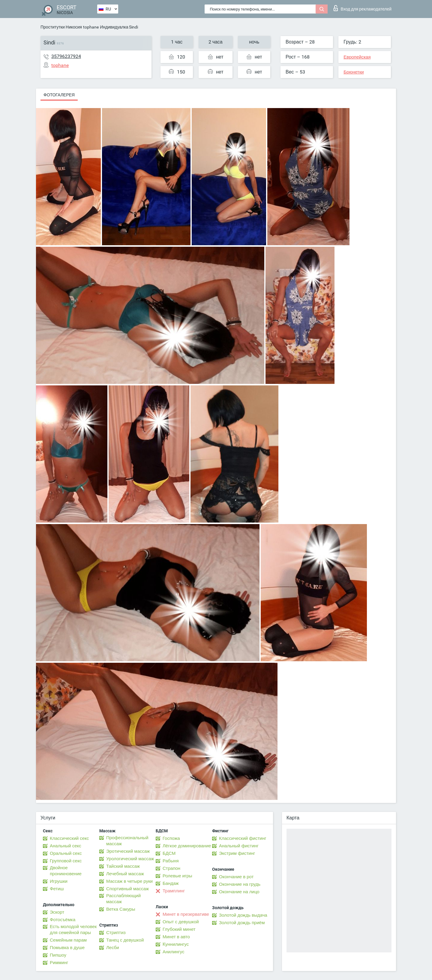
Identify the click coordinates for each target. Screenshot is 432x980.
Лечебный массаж (125, 874)
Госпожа (171, 838)
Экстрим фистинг (237, 853)
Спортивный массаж (127, 889)
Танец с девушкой (125, 940)
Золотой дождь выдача (243, 915)
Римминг (59, 963)
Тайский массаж (123, 866)
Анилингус (173, 952)
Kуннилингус (176, 944)
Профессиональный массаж (127, 841)
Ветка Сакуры (121, 909)
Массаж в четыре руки (129, 881)
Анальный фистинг (239, 846)
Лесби (113, 948)
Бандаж (171, 883)
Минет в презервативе (186, 914)
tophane (91, 27)
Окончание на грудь (240, 884)
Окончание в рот (236, 877)
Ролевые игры (177, 876)
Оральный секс (66, 853)
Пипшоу (58, 955)
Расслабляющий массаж (123, 899)
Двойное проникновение (66, 871)
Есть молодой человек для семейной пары (73, 930)
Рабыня (171, 861)
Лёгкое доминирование (187, 846)
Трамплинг (174, 891)
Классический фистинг (243, 838)
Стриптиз (116, 933)
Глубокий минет (179, 929)
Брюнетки (354, 72)
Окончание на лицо (239, 892)
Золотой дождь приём (242, 923)
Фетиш (57, 889)
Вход (363, 8)
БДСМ (169, 853)
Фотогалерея (59, 95)
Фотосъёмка (63, 920)
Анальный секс (66, 846)
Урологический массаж (130, 859)
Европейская (357, 57)
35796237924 (66, 56)
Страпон (171, 868)
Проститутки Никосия (61, 27)
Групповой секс (66, 861)
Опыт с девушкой (181, 922)
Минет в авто (176, 937)
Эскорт (57, 912)
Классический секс (69, 838)
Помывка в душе (67, 948)
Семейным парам (68, 940)
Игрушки (59, 881)
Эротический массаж (128, 851)
